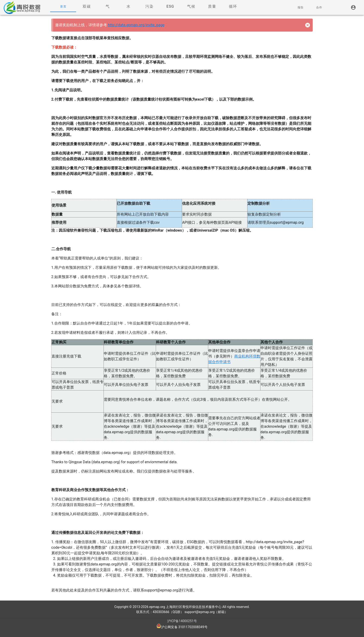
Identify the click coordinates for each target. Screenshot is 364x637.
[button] (87, 7)
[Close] (308, 25)
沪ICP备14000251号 (182, 621)
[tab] (63, 7)
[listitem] (354, 7)
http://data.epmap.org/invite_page (136, 25)
